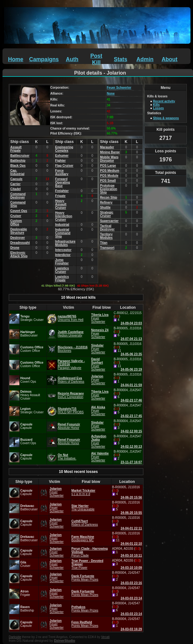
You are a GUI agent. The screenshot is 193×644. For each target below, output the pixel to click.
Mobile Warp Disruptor (109, 159)
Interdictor (63, 255)
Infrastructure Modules (65, 243)
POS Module (109, 176)
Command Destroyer (18, 196)
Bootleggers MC (83, 540)
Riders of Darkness (71, 382)
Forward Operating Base (63, 182)
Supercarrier (109, 221)
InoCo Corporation (71, 397)
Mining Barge (110, 152)
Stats (120, 59)
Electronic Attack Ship (19, 254)
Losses (158, 108)
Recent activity (164, 101)
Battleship (18, 161)
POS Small (108, 181)
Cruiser (16, 216)
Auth (72, 59)
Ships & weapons (166, 118)
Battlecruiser (20, 156)
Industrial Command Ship (63, 233)
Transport (107, 248)
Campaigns (44, 59)
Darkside (15, 637)
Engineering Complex (64, 149)
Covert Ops (19, 211)
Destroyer (18, 238)
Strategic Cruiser (107, 214)
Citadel (15, 189)
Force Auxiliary (62, 172)
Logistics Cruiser (62, 270)
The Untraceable (83, 509)
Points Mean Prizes (85, 580)
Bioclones (64, 351)
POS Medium (110, 171)
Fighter (61, 161)
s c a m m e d (81, 494)
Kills (156, 105)
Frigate (60, 196)
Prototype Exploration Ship (109, 189)
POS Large (108, 166)
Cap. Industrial (17, 172)
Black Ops (18, 166)
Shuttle (105, 207)
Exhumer (62, 156)
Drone (15, 248)
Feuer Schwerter (119, 88)
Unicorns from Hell (71, 320)
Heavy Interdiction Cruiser (64, 216)
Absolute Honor (69, 428)
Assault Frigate (16, 149)
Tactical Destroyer (107, 228)
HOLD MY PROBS (71, 412)
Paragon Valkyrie (69, 368)
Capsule (16, 179)
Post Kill (96, 59)
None (111, 93)
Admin (145, 59)
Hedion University (70, 335)
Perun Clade (80, 556)
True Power (79, 568)
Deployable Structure (19, 231)
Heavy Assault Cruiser (61, 204)
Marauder (107, 147)
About (169, 59)
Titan (104, 243)
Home (16, 59)
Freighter (62, 191)
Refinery (106, 202)
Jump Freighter (62, 262)
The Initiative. (67, 458)
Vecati (105, 637)
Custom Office (16, 223)
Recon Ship (109, 197)
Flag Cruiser (64, 166)
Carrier (15, 184)
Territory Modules (106, 236)
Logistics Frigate (62, 278)
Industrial (62, 225)
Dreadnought (20, 243)
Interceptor (63, 250)
